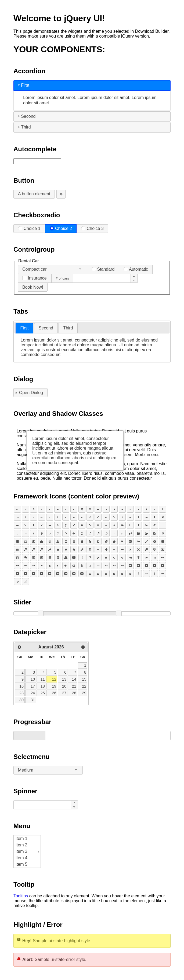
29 (84, 693)
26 (54, 693)
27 (64, 693)
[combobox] (52, 269)
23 (21, 693)
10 (33, 679)
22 (84, 686)
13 (64, 679)
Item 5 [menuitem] (21, 864)
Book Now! (33, 287)
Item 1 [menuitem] (21, 838)
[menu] (27, 851)
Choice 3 (92, 228)
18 (43, 686)
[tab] (24, 328)
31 (33, 700)
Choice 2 (61, 228)
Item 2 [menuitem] (21, 845)
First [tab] (23, 85)
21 (74, 686)
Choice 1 (29, 228)
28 (74, 693)
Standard (103, 269)
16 (21, 686)
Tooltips (21, 896)
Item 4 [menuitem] (21, 858)
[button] (134, 276)
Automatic (136, 269)
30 (21, 700)
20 (64, 686)
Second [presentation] (46, 328)
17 (33, 686)
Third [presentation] (68, 328)
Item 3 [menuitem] (28, 851)
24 (33, 693)
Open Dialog (29, 393)
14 (74, 679)
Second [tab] (26, 116)
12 (54, 679)
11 (43, 679)
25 (43, 693)
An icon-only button (60, 194)
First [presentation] (24, 328)
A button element (34, 194)
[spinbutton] (102, 278)
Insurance (35, 278)
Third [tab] (24, 127)
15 (84, 679)
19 (54, 686)
